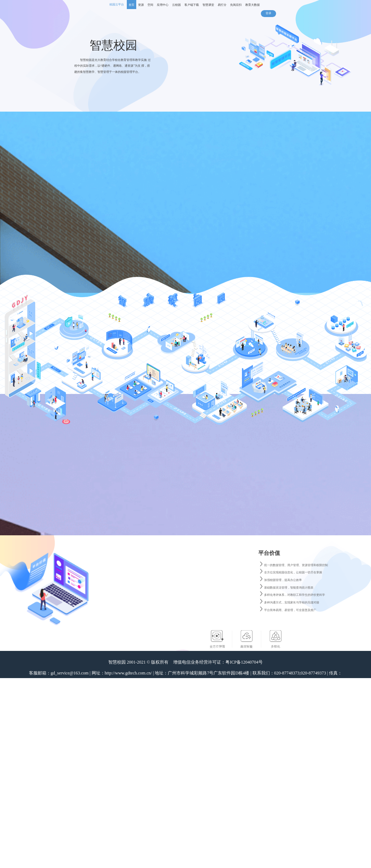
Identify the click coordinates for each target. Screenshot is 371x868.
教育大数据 (253, 5)
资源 (141, 5)
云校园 (176, 5)
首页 (132, 5)
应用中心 (163, 5)
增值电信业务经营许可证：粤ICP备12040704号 (218, 662)
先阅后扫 (236, 5)
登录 (268, 13)
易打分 (222, 5)
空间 (150, 5)
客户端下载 (192, 5)
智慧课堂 (208, 5)
